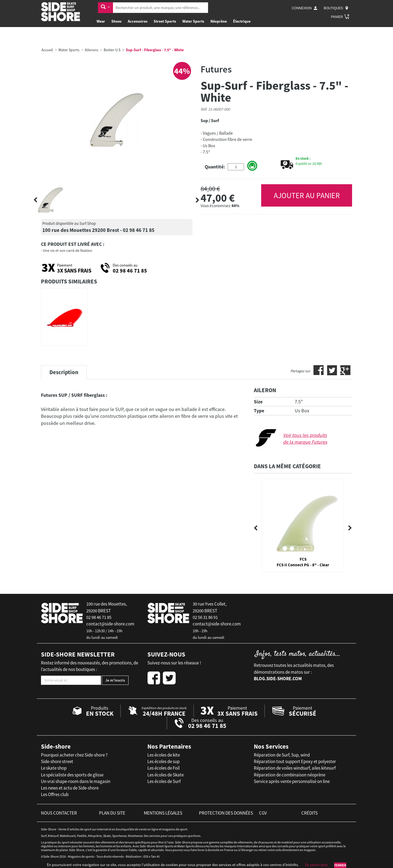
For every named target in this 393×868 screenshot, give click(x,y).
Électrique (242, 21)
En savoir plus (316, 865)
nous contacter (59, 813)
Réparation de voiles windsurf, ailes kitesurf (295, 768)
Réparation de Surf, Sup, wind (282, 755)
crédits (309, 813)
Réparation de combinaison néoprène (290, 775)
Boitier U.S (112, 50)
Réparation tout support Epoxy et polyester (295, 761)
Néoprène (219, 21)
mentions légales (163, 813)
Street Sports (165, 21)
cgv (263, 813)
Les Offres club (55, 794)
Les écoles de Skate (166, 775)
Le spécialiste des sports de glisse (72, 775)
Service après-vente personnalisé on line (292, 781)
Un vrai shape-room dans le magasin (76, 781)
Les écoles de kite (164, 755)
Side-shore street (57, 761)
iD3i (146, 856)
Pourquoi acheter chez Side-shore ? (74, 755)
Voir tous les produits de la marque (305, 439)
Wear (101, 21)
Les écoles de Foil (163, 768)
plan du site (112, 813)
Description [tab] (64, 372)
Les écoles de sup (163, 761)
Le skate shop (54, 768)
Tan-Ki (155, 856)
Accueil (47, 50)
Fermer (340, 865)
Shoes (116, 21)
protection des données (226, 813)
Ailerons (92, 50)
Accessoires (138, 21)
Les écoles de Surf (164, 781)
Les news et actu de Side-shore (70, 788)
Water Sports (193, 21)
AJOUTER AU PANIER (307, 195)
